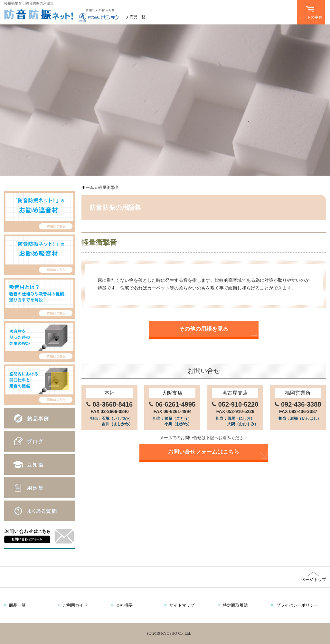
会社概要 (124, 605)
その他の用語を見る (204, 329)
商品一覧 (137, 17)
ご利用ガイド (75, 605)
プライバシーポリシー (297, 605)
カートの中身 (311, 10)
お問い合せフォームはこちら (204, 452)
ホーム (88, 187)
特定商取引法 (235, 605)
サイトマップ (182, 605)
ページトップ (313, 577)
